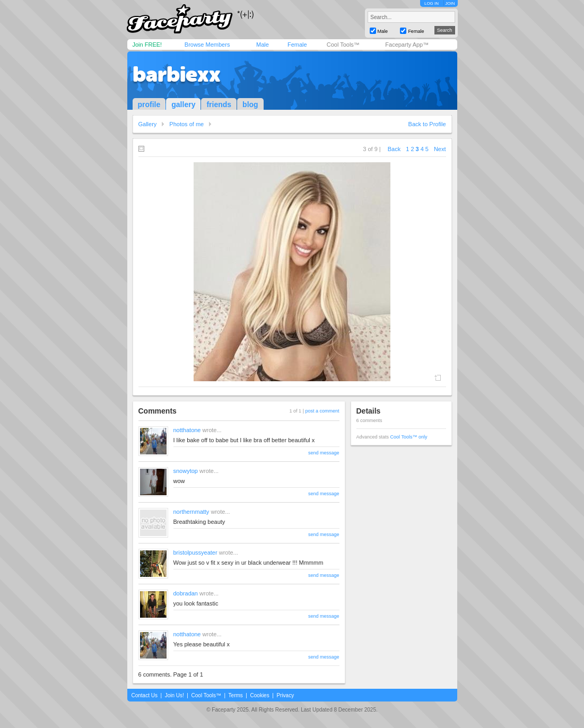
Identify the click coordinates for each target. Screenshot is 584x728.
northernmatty (191, 512)
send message (324, 453)
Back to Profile (427, 124)
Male (263, 45)
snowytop (186, 471)
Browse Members (207, 45)
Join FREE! (147, 45)
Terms (236, 695)
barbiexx (177, 74)
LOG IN (432, 3)
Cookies (260, 695)
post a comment (322, 411)
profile (149, 104)
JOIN (450, 3)
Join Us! (175, 695)
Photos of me (186, 124)
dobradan (186, 593)
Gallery (148, 124)
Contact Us (145, 695)
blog (250, 104)
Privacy (285, 695)
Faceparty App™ (407, 45)
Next (440, 149)
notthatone (187, 430)
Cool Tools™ (343, 45)
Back (394, 149)
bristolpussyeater (195, 552)
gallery (183, 104)
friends (219, 104)
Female (297, 45)
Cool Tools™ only (409, 437)
